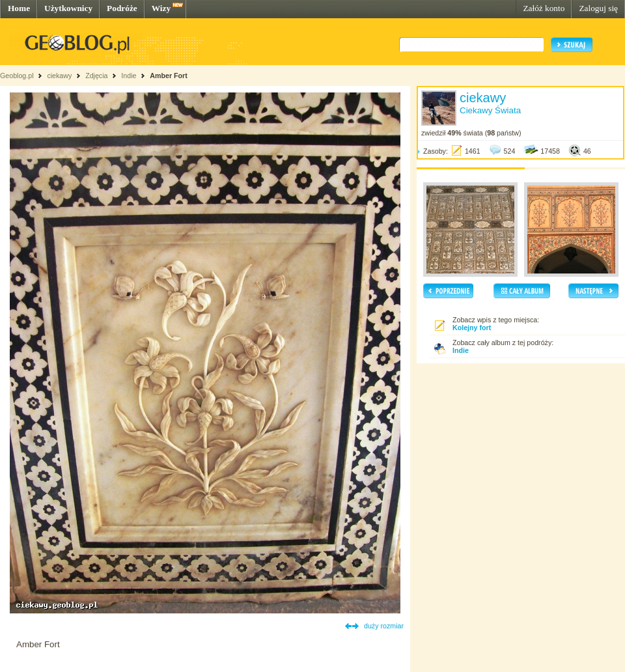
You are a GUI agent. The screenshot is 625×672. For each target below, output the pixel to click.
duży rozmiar (384, 626)
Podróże (122, 8)
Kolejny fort (472, 328)
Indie (129, 76)
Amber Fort (168, 76)
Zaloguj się (598, 8)
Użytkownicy (68, 8)
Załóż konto (544, 8)
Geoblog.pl (17, 76)
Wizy (161, 8)
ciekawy (59, 76)
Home (19, 8)
